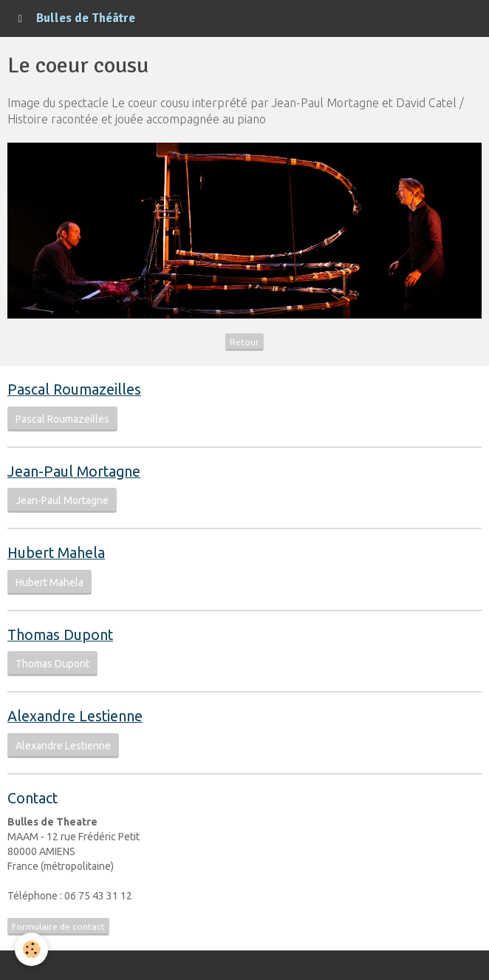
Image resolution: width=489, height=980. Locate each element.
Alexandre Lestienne (63, 746)
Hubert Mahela (49, 582)
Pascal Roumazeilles (62, 419)
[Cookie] (31, 949)
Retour (244, 342)
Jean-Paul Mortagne (62, 500)
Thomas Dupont (52, 664)
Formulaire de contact (58, 926)
